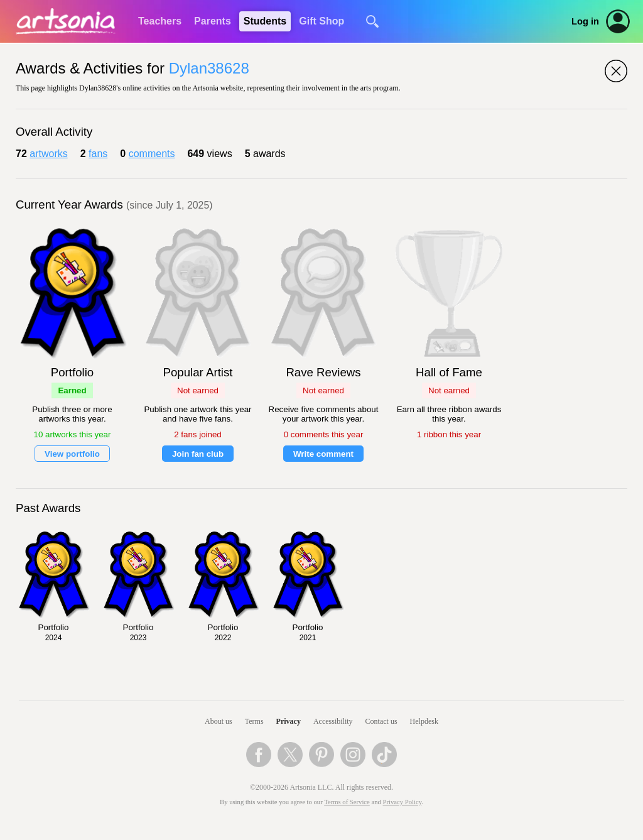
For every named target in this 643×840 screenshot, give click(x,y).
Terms (254, 721)
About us (219, 721)
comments (152, 154)
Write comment (323, 454)
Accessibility (333, 721)
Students (265, 21)
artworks (48, 154)
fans (98, 154)
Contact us (381, 721)
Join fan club (198, 454)
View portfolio (72, 454)
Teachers (160, 21)
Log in (585, 21)
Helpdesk (424, 721)
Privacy (289, 721)
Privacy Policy (403, 802)
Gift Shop (321, 21)
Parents (213, 21)
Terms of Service (347, 802)
